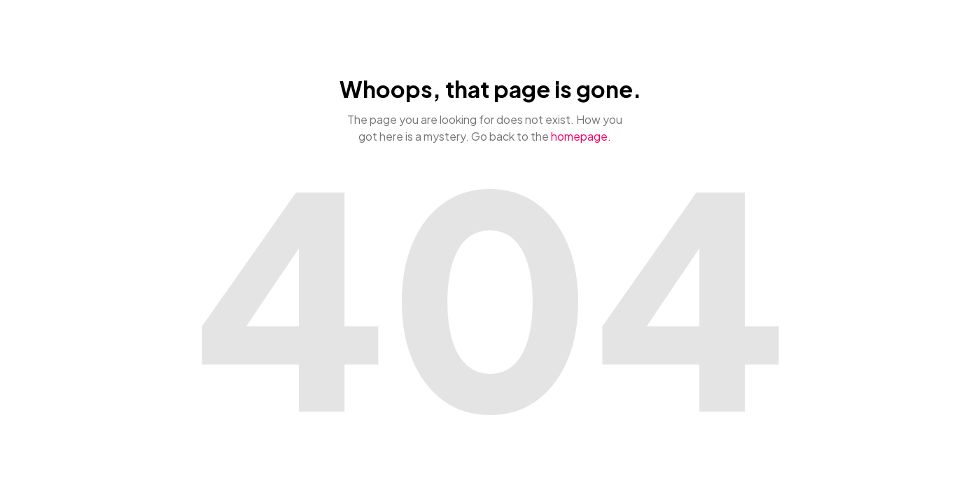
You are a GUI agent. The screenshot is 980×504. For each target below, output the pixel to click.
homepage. (581, 136)
